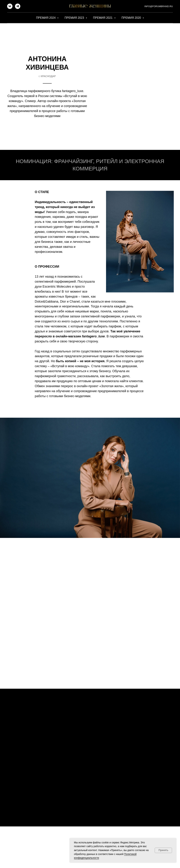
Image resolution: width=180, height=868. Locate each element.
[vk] (10, 8)
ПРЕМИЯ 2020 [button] (132, 18)
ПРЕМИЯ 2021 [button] (103, 18)
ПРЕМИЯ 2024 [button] (46, 18)
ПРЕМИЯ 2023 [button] (75, 18)
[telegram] (18, 8)
